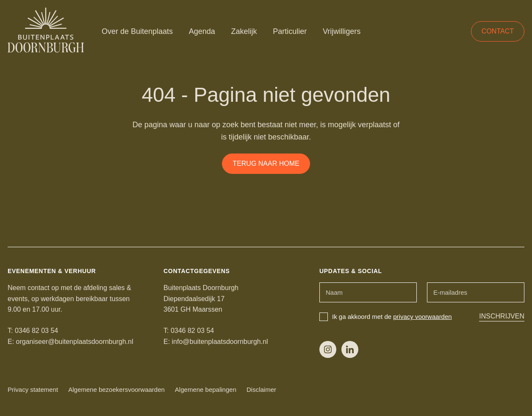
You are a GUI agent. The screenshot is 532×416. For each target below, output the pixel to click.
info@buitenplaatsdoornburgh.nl (220, 342)
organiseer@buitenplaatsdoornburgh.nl (75, 342)
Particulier (290, 31)
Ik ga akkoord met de (386, 317)
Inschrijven (502, 316)
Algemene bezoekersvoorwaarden (116, 389)
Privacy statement (33, 389)
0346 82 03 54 (36, 331)
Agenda (202, 31)
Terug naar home (266, 163)
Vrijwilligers (342, 31)
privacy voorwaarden (422, 317)
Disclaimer (261, 389)
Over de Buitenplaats (137, 31)
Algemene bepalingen (206, 389)
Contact (498, 31)
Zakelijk (244, 31)
